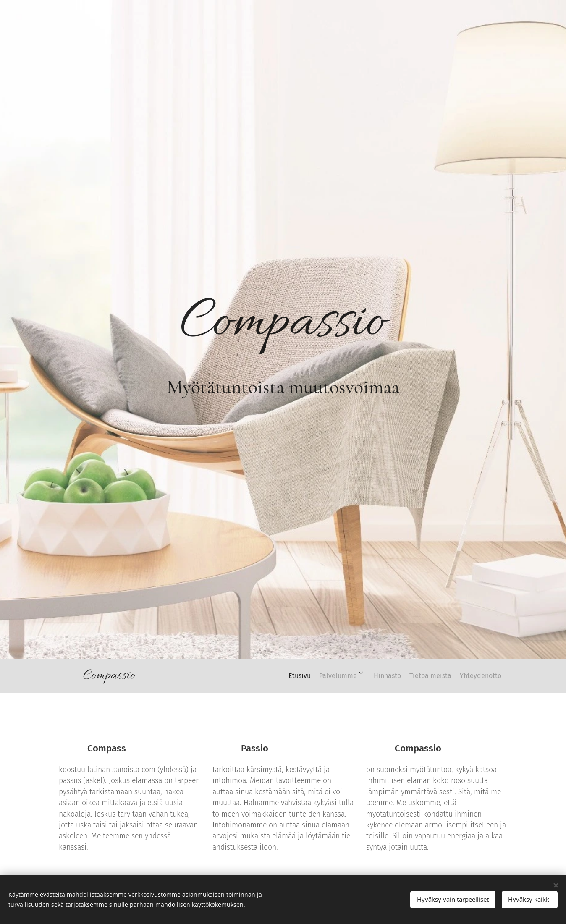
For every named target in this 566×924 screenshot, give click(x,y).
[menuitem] (272, 676)
